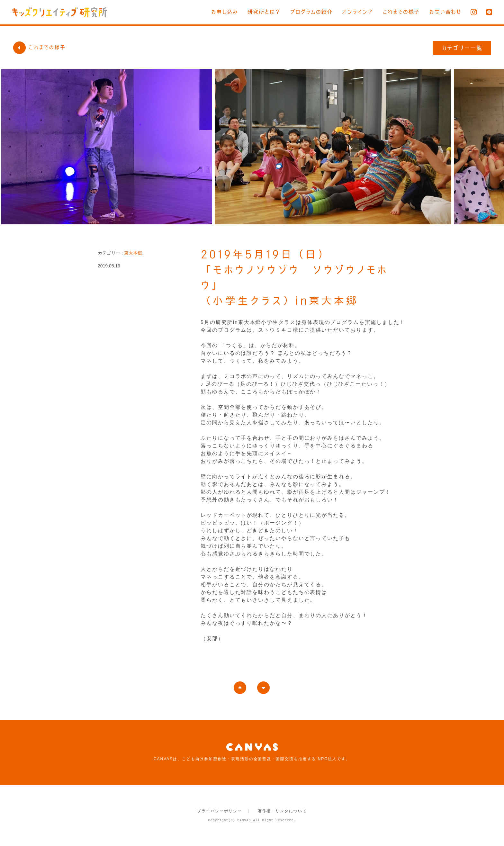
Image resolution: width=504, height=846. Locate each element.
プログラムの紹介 (311, 12)
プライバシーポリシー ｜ (224, 811)
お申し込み (225, 12)
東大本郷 (133, 253)
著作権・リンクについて (282, 811)
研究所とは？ (264, 12)
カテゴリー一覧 (462, 48)
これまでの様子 (401, 12)
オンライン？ (358, 12)
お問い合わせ (445, 12)
